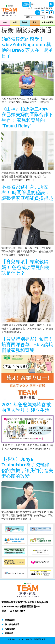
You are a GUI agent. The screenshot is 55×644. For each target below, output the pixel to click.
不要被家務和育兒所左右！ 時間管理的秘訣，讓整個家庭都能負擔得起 (27, 193)
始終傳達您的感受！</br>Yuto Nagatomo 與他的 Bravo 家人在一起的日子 (27, 47)
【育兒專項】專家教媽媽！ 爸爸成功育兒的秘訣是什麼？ (26, 267)
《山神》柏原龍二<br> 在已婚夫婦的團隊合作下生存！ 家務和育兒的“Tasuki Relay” (27, 117)
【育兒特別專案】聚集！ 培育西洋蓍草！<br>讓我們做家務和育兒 (27, 345)
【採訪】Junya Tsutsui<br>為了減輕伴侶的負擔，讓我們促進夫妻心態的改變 (27, 468)
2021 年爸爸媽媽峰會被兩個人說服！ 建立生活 (26, 407)
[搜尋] (51, 4)
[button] (38, 13)
